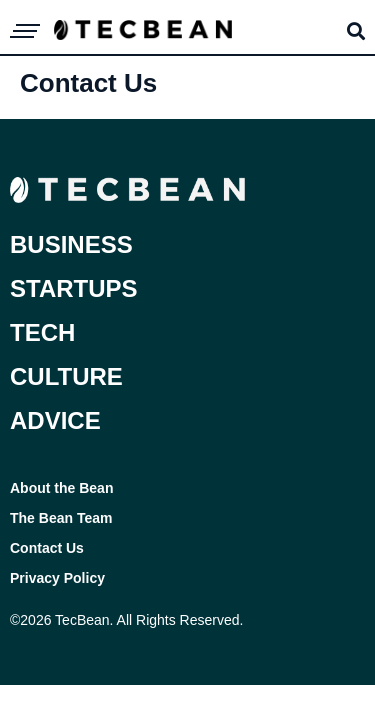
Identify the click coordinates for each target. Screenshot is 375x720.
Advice (55, 420)
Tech (42, 332)
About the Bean (61, 488)
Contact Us (47, 548)
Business (71, 244)
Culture (66, 376)
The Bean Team (61, 518)
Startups (74, 288)
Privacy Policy (57, 578)
